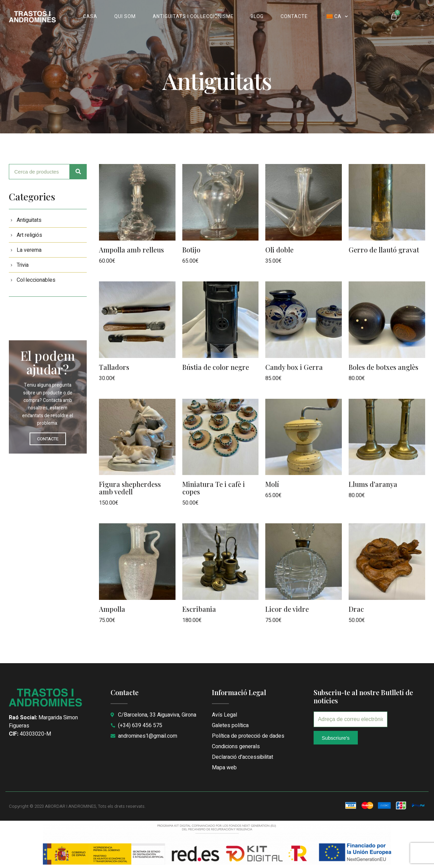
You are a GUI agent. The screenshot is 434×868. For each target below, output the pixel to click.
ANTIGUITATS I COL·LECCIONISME (193, 17)
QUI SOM (125, 17)
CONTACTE (294, 17)
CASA (90, 17)
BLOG (257, 17)
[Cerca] (78, 172)
